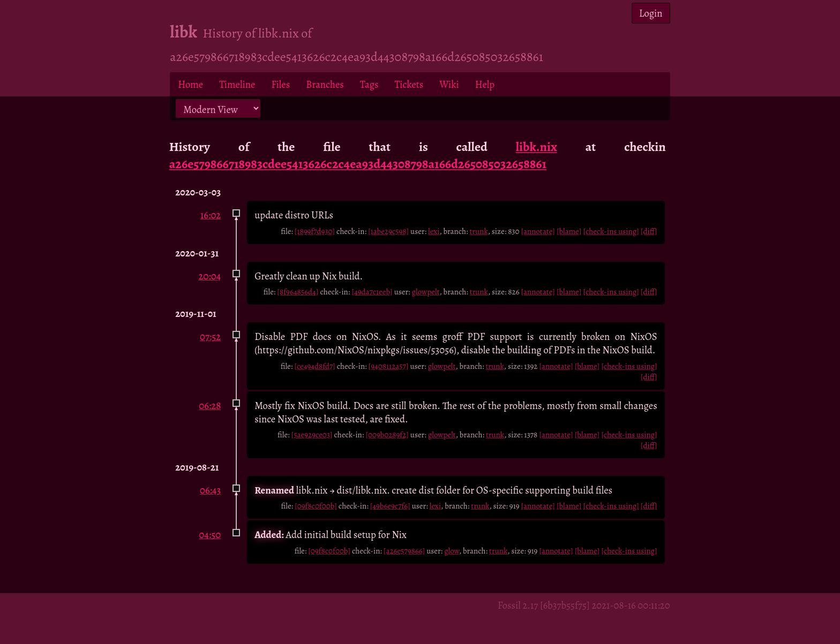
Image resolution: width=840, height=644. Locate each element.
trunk (479, 231)
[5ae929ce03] (312, 435)
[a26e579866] (404, 551)
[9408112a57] (389, 366)
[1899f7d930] (315, 231)
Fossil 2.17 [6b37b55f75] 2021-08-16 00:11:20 (584, 605)
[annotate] (538, 231)
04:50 (210, 535)
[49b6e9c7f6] (390, 506)
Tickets (409, 84)
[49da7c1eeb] (372, 292)
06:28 (210, 406)
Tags (369, 84)
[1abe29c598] (388, 231)
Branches (325, 84)
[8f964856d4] (298, 292)
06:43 (210, 490)
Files (280, 84)
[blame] (569, 231)
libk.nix (537, 147)
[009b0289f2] (387, 435)
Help (485, 84)
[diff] (649, 231)
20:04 (210, 276)
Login (651, 13)
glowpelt (426, 292)
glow (452, 551)
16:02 (211, 215)
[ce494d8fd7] (315, 366)
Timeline (237, 84)
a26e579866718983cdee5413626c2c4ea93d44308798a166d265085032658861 (358, 164)
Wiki (449, 84)
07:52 (210, 336)
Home (190, 84)
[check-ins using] (611, 231)
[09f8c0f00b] (316, 506)
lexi (434, 231)
